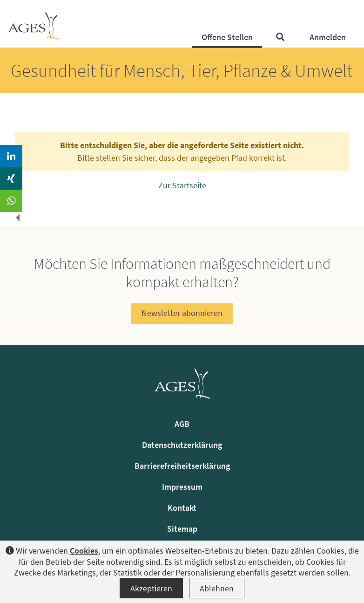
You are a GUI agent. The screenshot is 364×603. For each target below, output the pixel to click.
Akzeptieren (151, 588)
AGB (182, 424)
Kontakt (182, 508)
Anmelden (328, 37)
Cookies (84, 551)
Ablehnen (217, 588)
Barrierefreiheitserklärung (182, 466)
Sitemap (182, 529)
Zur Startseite (182, 185)
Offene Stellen (227, 37)
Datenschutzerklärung (182, 445)
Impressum (182, 487)
